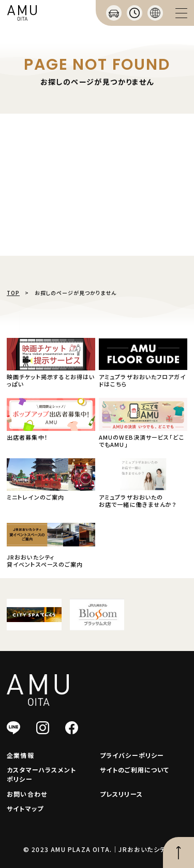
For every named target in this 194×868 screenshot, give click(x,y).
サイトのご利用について (135, 770)
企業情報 (20, 755)
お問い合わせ (27, 794)
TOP (13, 293)
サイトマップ (25, 808)
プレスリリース (121, 794)
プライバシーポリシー (132, 755)
